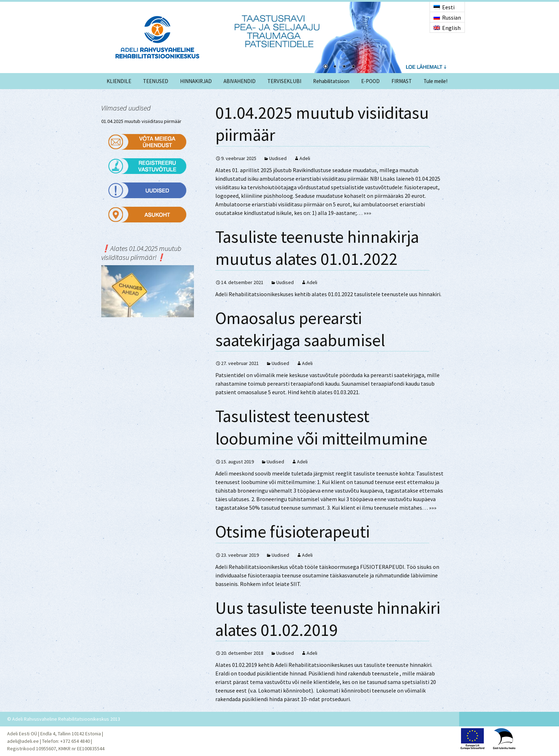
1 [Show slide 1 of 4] (325, 67)
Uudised (278, 158)
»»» (367, 213)
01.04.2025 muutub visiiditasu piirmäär (141, 121)
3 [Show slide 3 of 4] (344, 67)
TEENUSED (156, 81)
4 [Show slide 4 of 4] (353, 67)
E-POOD (370, 81)
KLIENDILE (119, 81)
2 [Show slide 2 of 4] (335, 67)
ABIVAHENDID (240, 81)
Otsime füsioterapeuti (293, 531)
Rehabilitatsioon (331, 81)
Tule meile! (435, 81)
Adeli (305, 158)
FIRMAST (402, 81)
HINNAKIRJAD (196, 81)
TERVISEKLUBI (284, 81)
